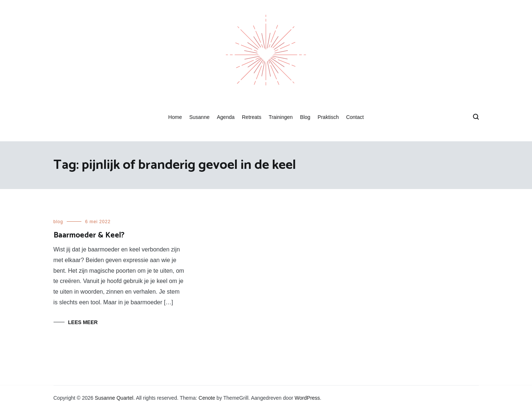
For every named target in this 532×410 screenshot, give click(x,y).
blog (58, 222)
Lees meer (83, 322)
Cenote (207, 398)
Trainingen (281, 117)
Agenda (225, 117)
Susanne (199, 117)
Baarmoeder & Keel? (89, 235)
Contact (355, 117)
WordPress (307, 398)
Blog (305, 117)
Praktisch (328, 117)
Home (175, 117)
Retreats (252, 117)
